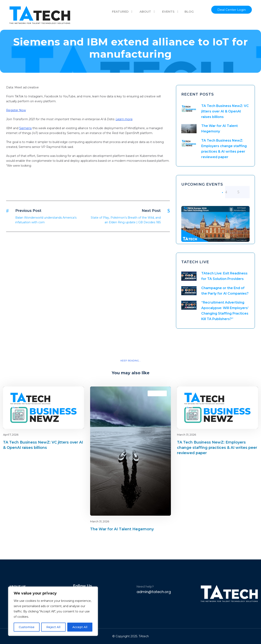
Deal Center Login (232, 10)
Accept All (80, 627)
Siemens (25, 128)
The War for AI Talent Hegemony (122, 529)
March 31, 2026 (100, 521)
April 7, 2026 (11, 435)
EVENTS (168, 12)
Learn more (124, 119)
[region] (53, 611)
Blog (67, 393)
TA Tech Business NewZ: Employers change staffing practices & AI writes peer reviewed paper (217, 448)
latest (74, 393)
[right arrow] (243, 192)
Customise (27, 627)
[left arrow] (231, 192)
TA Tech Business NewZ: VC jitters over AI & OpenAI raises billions (225, 111)
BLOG (189, 12)
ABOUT (145, 12)
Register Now (16, 110)
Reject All (53, 627)
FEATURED (120, 12)
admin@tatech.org (154, 592)
